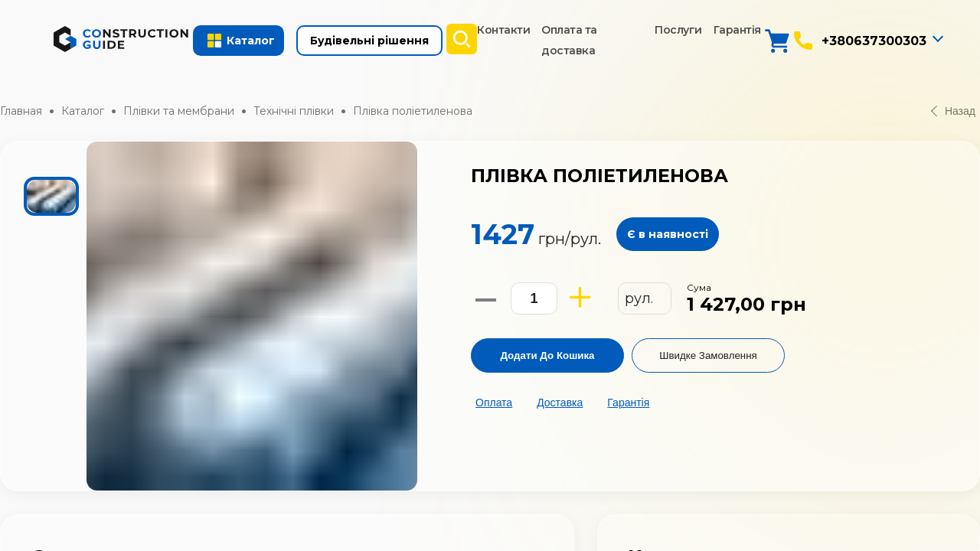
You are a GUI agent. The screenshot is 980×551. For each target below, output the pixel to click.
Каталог (83, 111)
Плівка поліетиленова (413, 111)
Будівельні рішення (369, 41)
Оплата (494, 403)
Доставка (560, 403)
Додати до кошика (547, 355)
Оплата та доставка (569, 40)
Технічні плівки (294, 111)
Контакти (503, 30)
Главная (21, 111)
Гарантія (737, 30)
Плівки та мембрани (179, 111)
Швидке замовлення (708, 355)
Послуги (678, 30)
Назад (953, 111)
